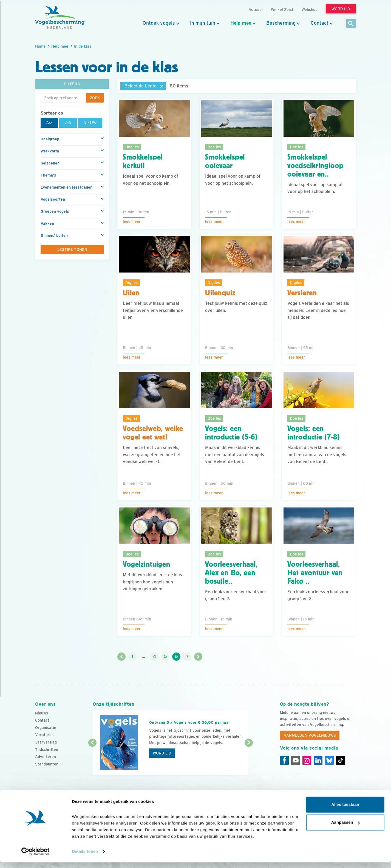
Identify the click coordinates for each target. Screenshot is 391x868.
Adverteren (46, 757)
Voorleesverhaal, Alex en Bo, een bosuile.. (231, 573)
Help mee (241, 23)
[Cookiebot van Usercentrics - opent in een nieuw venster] (36, 857)
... (143, 656)
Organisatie (46, 728)
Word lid (162, 753)
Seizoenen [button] (50, 163)
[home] (60, 17)
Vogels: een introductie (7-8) (314, 433)
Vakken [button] (47, 223)
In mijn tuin (203, 23)
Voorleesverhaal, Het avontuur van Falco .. (315, 573)
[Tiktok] (341, 760)
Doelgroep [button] (50, 139)
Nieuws (42, 713)
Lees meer (132, 222)
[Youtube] (296, 760)
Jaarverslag (46, 742)
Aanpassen (345, 828)
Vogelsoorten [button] (53, 199)
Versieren (302, 293)
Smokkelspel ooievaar (225, 161)
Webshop (310, 9)
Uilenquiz (220, 293)
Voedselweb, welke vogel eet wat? (153, 433)
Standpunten (47, 764)
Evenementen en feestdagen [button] (66, 187)
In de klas (83, 46)
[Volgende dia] (249, 759)
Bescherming (281, 23)
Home (40, 46)
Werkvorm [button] (50, 151)
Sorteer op (52, 113)
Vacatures (44, 735)
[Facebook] (284, 760)
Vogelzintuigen (147, 564)
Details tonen (85, 857)
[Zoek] (351, 24)
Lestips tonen (72, 249)
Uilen (131, 293)
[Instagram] (307, 760)
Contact (320, 23)
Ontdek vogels (159, 23)
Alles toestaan (345, 810)
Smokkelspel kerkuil (143, 161)
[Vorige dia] (92, 759)
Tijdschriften (47, 750)
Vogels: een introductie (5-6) (231, 433)
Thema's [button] (48, 175)
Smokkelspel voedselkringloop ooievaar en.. (315, 166)
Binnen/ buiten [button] (54, 236)
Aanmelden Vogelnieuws (310, 735)
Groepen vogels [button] (55, 211)
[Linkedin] (318, 760)
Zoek (95, 98)
